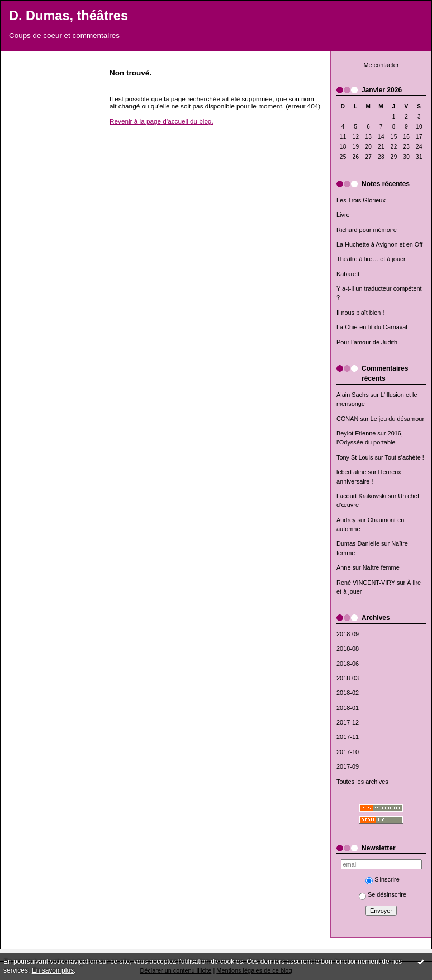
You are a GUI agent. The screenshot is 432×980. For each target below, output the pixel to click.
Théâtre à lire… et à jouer (371, 259)
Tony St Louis (355, 457)
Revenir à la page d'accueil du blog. (162, 121)
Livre (343, 215)
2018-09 (348, 634)
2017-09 (348, 766)
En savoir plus (53, 970)
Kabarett (348, 274)
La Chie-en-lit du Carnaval (372, 327)
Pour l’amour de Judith (367, 342)
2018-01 (348, 708)
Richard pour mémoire (367, 230)
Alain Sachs (353, 395)
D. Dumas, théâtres (68, 16)
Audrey (346, 520)
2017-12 (348, 722)
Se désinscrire (383, 894)
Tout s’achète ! (405, 457)
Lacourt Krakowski (361, 496)
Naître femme (381, 567)
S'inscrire (383, 879)
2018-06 (348, 664)
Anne (343, 567)
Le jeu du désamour (397, 419)
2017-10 (348, 752)
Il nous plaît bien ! (360, 313)
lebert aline (351, 472)
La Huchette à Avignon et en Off (379, 244)
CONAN (347, 419)
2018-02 (348, 693)
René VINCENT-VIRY (366, 583)
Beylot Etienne (356, 433)
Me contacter (381, 65)
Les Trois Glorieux (361, 200)
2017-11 (348, 737)
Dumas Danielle (358, 543)
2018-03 (348, 678)
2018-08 (348, 648)
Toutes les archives (362, 782)
